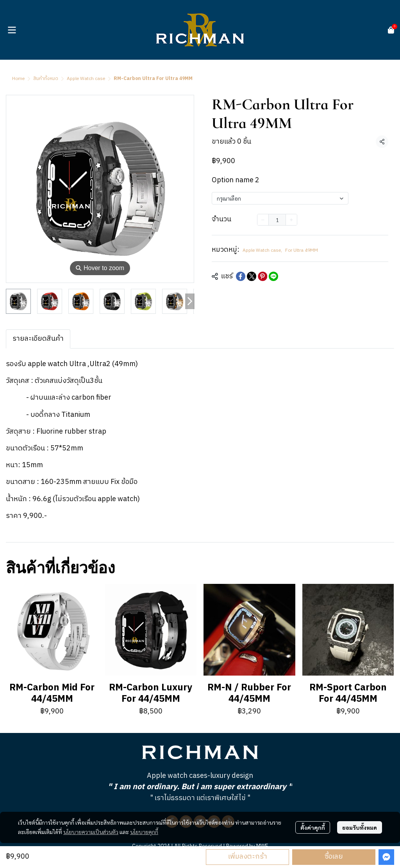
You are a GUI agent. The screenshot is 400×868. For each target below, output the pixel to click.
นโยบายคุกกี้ (144, 832)
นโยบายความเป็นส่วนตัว (91, 832)
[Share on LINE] (273, 276)
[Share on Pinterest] (262, 276)
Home (18, 79)
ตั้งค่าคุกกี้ (313, 827)
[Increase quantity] (291, 220)
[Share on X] (252, 276)
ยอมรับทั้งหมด (360, 827)
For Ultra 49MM (302, 251)
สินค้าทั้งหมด (46, 79)
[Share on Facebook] (241, 276)
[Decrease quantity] (263, 220)
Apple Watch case (86, 79)
